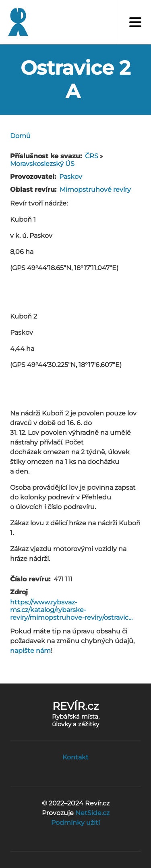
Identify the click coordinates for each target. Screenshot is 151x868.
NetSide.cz (92, 813)
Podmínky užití (75, 823)
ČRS (92, 156)
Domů (20, 136)
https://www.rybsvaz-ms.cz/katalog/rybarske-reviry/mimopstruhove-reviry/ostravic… (71, 610)
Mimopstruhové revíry (95, 190)
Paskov (71, 177)
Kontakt (75, 757)
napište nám (30, 651)
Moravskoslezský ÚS (42, 164)
